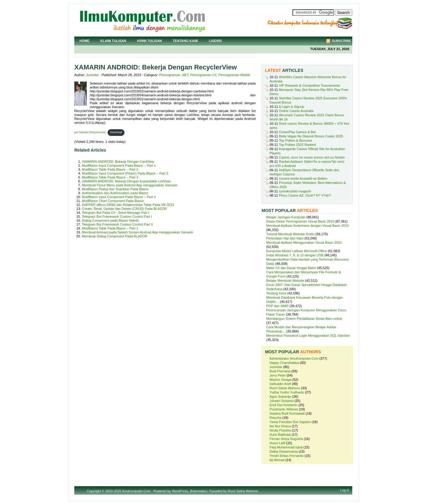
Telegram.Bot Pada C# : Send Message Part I (116, 213)
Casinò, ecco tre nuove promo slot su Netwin (312, 157)
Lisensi (215, 41)
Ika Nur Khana (280, 426)
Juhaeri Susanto (282, 401)
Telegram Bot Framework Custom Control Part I (117, 217)
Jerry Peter (278, 375)
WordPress (180, 491)
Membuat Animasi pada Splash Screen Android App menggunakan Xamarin (138, 232)
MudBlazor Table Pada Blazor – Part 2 (110, 169)
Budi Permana (280, 371)
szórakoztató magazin (295, 191)
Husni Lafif (277, 443)
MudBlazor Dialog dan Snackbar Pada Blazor (115, 189)
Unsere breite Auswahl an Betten (303, 178)
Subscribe (342, 41)
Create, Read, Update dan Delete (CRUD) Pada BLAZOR (124, 209)
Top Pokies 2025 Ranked (297, 145)
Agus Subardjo (280, 396)
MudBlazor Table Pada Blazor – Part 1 (110, 228)
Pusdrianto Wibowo (284, 409)
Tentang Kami (186, 41)
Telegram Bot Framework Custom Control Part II (117, 224)
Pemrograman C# (203, 75)
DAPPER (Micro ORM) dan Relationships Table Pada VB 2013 (128, 205)
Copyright (94, 491)
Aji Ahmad (277, 460)
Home (84, 41)
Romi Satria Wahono (285, 388)
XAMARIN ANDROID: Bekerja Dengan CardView (118, 162)
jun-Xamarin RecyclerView (90, 132)
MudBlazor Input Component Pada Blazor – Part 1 (119, 165)
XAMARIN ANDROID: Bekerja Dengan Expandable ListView (126, 181)
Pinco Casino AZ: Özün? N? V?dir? (305, 195)
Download (116, 132)
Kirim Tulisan (150, 41)
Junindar (92, 75)
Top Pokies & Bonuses (295, 140)
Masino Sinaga (281, 380)
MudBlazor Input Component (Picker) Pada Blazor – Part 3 (125, 173)
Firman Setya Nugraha (286, 439)
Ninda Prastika (280, 430)
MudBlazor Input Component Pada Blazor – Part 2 (119, 197)
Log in (345, 490)
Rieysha (276, 418)
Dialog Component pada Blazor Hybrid (110, 220)
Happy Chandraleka (284, 363)
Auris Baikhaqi (280, 435)
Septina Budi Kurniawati (287, 413)
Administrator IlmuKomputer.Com (294, 358)
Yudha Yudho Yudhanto (287, 392)
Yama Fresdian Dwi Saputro (290, 422)
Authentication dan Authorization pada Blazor (115, 193)
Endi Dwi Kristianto (283, 405)
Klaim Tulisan (113, 41)
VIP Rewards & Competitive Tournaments (309, 85)
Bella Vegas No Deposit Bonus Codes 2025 (311, 136)
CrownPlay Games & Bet (297, 132)
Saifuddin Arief (280, 384)
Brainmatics (199, 491)
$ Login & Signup (292, 107)
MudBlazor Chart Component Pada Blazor (113, 201)
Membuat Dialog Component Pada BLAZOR (115, 236)
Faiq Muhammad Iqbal (286, 447)
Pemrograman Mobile (234, 75)
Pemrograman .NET (174, 75)
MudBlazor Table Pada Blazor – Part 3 (110, 177)
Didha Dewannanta (284, 451)
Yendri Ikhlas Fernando (287, 456)
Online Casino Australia (296, 111)
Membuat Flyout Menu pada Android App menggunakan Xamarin (130, 185)
